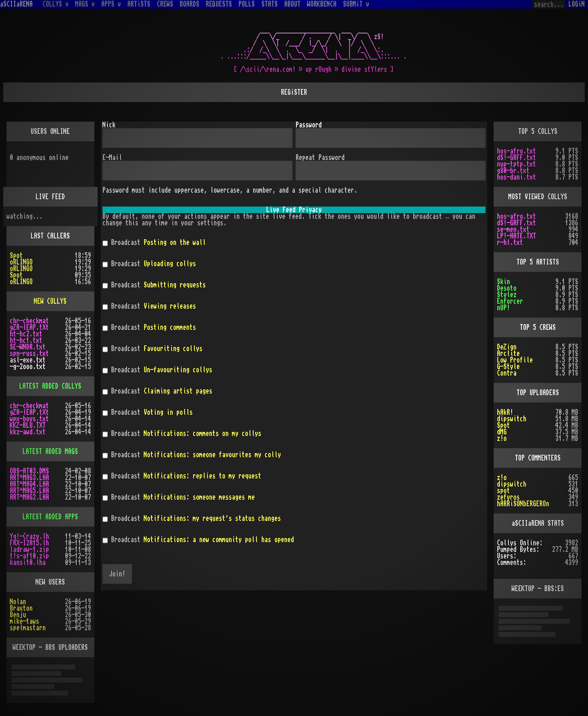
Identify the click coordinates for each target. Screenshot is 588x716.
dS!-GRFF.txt (517, 158)
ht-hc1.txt (26, 340)
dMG (502, 432)
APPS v (111, 4)
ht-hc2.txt (26, 334)
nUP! (503, 308)
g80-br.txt (513, 171)
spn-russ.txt (29, 354)
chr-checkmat (29, 321)
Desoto (507, 288)
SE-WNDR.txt (28, 347)
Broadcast (154, 243)
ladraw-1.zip (29, 549)
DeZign (507, 347)
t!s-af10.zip (29, 556)
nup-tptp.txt (517, 164)
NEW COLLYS (50, 301)
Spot (16, 256)
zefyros (508, 497)
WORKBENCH (322, 4)
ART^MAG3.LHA (29, 478)
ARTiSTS (139, 4)
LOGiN (577, 4)
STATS (269, 4)
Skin (503, 282)
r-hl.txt (510, 242)
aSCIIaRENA (16, 4)
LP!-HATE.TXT (517, 236)
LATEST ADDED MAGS (50, 451)
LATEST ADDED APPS (50, 517)
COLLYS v (56, 4)
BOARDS (189, 4)
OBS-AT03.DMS (29, 471)
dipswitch (512, 419)
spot (503, 491)
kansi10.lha (28, 563)
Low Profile (515, 360)
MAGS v (85, 4)
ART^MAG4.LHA (29, 484)
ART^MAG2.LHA (29, 497)
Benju (18, 615)
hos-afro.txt (517, 151)
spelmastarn (28, 628)
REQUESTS (219, 4)
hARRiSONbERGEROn (523, 504)
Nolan (18, 602)
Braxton (21, 608)
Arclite (508, 354)
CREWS (165, 4)
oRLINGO (21, 262)
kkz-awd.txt (28, 432)
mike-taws (24, 621)
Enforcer (510, 301)
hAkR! (505, 412)
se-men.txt (513, 229)
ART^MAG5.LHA (29, 491)
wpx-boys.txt (29, 419)
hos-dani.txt (517, 177)
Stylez (507, 295)
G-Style (508, 367)
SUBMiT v (356, 4)
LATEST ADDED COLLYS (50, 386)
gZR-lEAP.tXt (29, 327)
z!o (502, 438)
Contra (507, 373)
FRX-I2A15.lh (29, 543)
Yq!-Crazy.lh (29, 536)
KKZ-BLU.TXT (28, 425)
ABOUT (292, 4)
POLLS (247, 4)
